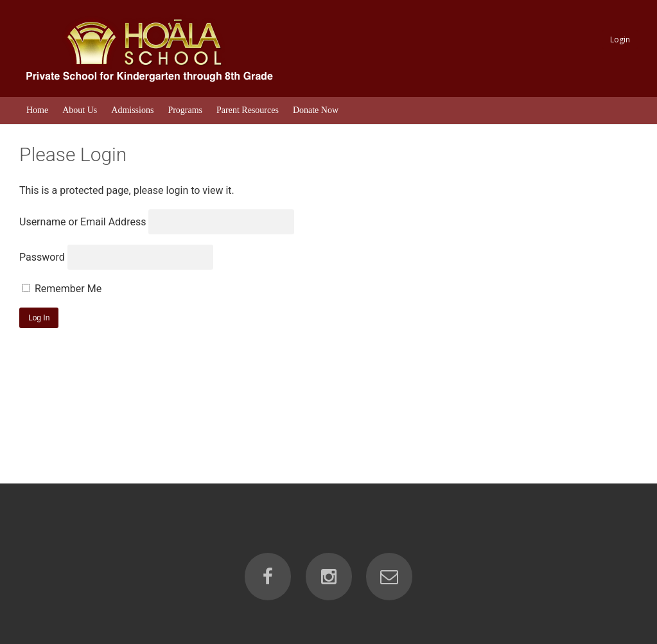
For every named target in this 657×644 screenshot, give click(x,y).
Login (620, 39)
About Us (80, 110)
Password (42, 257)
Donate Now (316, 110)
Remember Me (62, 289)
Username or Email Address (83, 222)
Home (37, 110)
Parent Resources (248, 110)
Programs (185, 110)
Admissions (132, 110)
